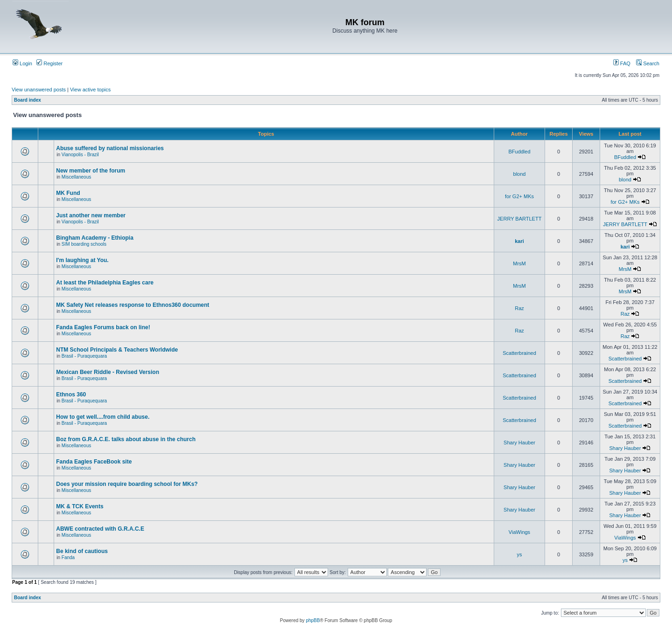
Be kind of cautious (82, 551)
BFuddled (519, 152)
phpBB (313, 620)
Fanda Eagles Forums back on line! (103, 327)
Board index (28, 100)
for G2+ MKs (519, 196)
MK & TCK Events (80, 506)
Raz (519, 308)
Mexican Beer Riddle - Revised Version (108, 372)
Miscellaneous (76, 177)
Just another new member (91, 215)
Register (49, 63)
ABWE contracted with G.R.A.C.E (100, 529)
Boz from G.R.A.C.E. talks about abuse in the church (126, 439)
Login (22, 63)
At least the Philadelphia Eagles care (105, 283)
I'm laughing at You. (82, 260)
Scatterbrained (519, 353)
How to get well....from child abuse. (103, 417)
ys (520, 554)
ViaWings (519, 532)
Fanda (68, 557)
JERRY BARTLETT (520, 219)
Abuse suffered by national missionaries (110, 148)
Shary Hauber (519, 443)
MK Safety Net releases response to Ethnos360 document (133, 305)
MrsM (519, 263)
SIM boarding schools (84, 244)
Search (648, 63)
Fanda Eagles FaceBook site (94, 462)
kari (519, 241)
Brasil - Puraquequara (84, 356)
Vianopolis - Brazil (80, 155)
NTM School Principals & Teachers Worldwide (117, 350)
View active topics (90, 90)
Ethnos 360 (71, 395)
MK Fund (68, 193)
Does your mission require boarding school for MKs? (127, 484)
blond (520, 174)
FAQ (622, 63)
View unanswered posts (39, 90)
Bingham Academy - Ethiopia (95, 238)
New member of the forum (91, 171)
